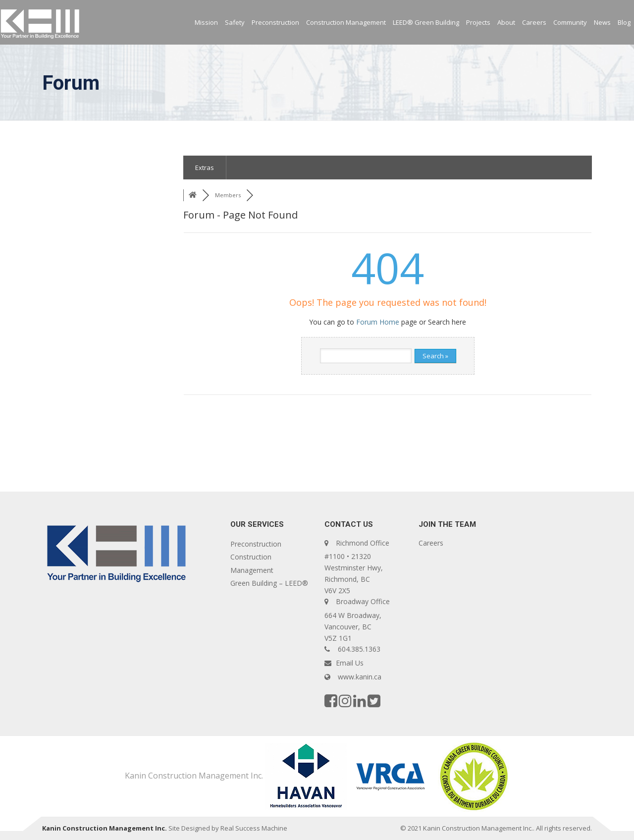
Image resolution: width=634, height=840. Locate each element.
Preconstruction (256, 544)
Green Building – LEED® (269, 583)
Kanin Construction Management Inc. (105, 828)
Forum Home (378, 322)
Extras (205, 168)
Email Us (350, 663)
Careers (431, 543)
